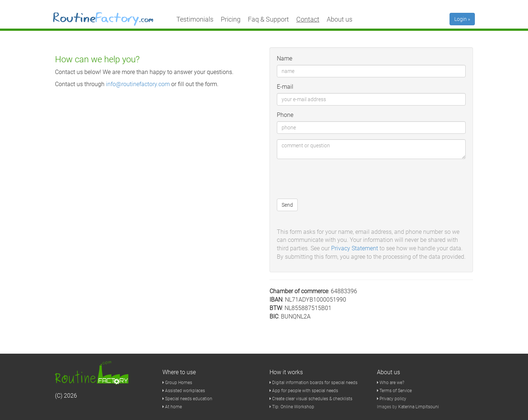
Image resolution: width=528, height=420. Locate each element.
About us (340, 19)
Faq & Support (268, 19)
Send (287, 205)
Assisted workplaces (184, 391)
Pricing (231, 19)
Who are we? (390, 383)
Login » (462, 19)
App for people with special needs (304, 391)
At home (172, 407)
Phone (285, 115)
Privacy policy (392, 399)
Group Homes (177, 383)
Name (285, 58)
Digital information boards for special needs (313, 383)
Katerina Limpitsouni (419, 407)
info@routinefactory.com (138, 84)
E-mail (285, 87)
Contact (308, 19)
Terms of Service (394, 391)
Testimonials (195, 19)
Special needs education (187, 399)
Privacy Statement (355, 248)
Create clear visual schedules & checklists (311, 399)
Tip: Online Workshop (293, 407)
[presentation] (333, 179)
